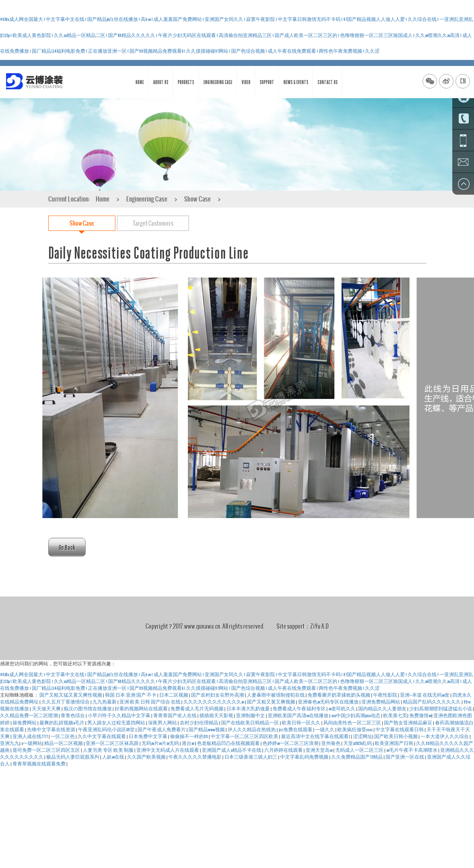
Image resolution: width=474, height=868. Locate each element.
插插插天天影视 (217, 716)
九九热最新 (105, 702)
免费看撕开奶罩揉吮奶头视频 (339, 695)
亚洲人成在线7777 (31, 736)
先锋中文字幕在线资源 (51, 730)
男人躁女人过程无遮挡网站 (117, 723)
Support (267, 82)
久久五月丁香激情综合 (66, 702)
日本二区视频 (174, 695)
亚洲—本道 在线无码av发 (425, 695)
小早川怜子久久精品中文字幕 (119, 716)
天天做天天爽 (47, 709)
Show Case (197, 199)
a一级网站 (32, 743)
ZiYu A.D (320, 626)
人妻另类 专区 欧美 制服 (109, 750)
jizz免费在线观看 (296, 730)
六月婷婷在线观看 (284, 750)
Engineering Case (218, 82)
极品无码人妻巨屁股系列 (73, 757)
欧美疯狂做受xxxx (355, 730)
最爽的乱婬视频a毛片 (62, 723)
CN (463, 81)
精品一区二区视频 (64, 743)
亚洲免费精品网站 (381, 702)
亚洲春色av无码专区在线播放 (329, 702)
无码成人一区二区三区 (360, 750)
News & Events (296, 82)
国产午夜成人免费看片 (162, 730)
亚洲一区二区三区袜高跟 (113, 743)
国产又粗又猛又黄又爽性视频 (71, 695)
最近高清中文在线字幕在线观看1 (316, 736)
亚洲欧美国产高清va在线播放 (299, 716)
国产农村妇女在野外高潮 (218, 695)
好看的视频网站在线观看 (142, 709)
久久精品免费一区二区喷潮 (29, 716)
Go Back (67, 547)
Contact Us (328, 82)
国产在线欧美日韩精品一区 (250, 723)
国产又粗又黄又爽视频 (271, 702)
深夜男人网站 (163, 723)
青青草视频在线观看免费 (39, 764)
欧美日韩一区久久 (302, 723)
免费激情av (420, 716)
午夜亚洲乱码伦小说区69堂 (107, 730)
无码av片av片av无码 (161, 743)
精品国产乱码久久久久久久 (432, 702)
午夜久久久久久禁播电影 (195, 757)
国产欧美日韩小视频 (396, 736)
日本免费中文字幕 (148, 736)
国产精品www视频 (207, 730)
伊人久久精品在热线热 (252, 730)
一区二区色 (63, 736)
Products (186, 82)
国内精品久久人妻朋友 (383, 709)
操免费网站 (25, 723)
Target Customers (153, 223)
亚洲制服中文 (251, 716)
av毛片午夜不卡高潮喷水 (412, 750)
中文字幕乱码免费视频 (305, 757)
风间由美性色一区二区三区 (353, 723)
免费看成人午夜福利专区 (300, 709)
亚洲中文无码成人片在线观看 (168, 750)
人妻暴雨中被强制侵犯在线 (276, 695)
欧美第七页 (395, 716)
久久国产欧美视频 (147, 757)
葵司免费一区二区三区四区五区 (47, 750)
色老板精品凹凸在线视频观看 (229, 743)
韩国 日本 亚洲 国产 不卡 (131, 695)
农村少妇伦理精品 (199, 723)
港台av (188, 743)
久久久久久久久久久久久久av (214, 702)
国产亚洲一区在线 (405, 757)
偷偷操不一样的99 (189, 736)
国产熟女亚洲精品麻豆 (408, 723)
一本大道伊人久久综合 (445, 736)
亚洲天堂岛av (319, 750)
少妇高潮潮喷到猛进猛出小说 (441, 709)
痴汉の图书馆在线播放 (88, 709)
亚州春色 (331, 743)
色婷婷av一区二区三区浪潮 (291, 743)
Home (140, 82)
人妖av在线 (114, 757)
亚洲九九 (10, 743)
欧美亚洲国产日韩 (394, 743)
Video (246, 82)
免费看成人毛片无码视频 (197, 709)
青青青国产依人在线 (175, 716)
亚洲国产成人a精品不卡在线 (232, 750)
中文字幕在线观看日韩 (400, 730)
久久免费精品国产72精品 (357, 757)
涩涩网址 (363, 736)
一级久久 (325, 730)
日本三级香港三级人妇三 (251, 757)
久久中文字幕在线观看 (102, 736)
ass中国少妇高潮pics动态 (356, 716)
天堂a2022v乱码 (358, 743)
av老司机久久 (342, 709)
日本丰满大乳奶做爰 (248, 709)
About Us (161, 82)
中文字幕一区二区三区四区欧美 (245, 736)
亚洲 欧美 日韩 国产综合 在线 (150, 702)
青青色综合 (73, 716)
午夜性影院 (386, 695)
